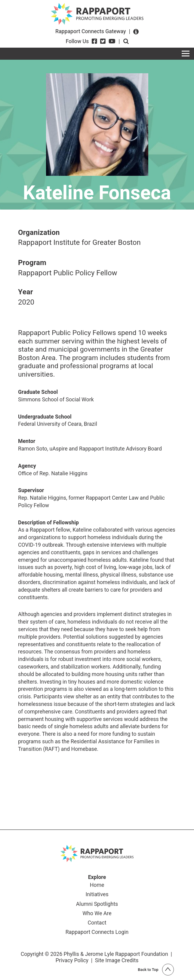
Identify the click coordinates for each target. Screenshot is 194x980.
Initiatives (97, 895)
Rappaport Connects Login (97, 933)
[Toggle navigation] (186, 54)
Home (97, 885)
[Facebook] (94, 41)
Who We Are (97, 914)
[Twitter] (103, 41)
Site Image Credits (117, 960)
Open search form (126, 41)
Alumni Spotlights (97, 904)
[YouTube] (112, 41)
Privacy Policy (72, 960)
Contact (97, 923)
